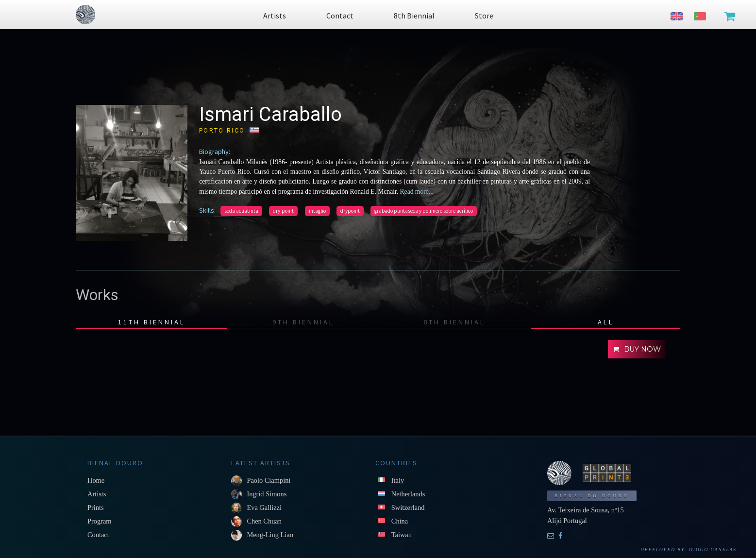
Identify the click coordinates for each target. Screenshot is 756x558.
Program (100, 521)
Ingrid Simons (267, 494)
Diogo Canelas (713, 550)
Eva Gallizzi (264, 507)
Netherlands (408, 494)
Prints (96, 507)
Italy (398, 480)
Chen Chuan (264, 521)
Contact (98, 535)
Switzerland (408, 507)
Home (96, 480)
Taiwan (402, 535)
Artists (97, 494)
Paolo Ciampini (269, 480)
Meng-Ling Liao (270, 535)
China (400, 521)
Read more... (416, 192)
